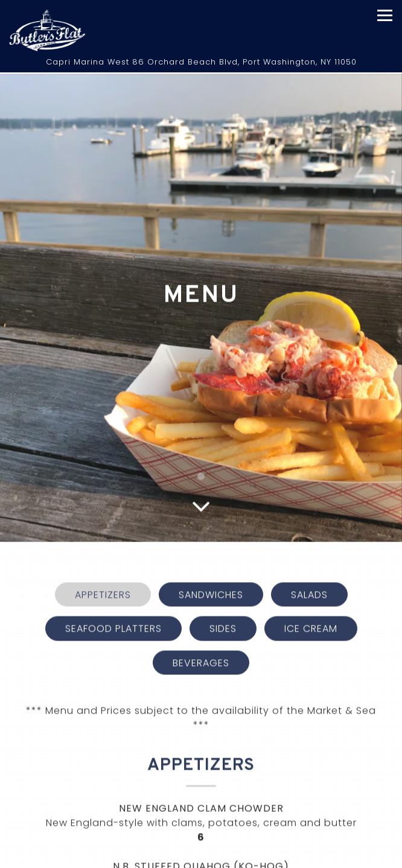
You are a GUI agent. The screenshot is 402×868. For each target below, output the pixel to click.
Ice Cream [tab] (311, 599)
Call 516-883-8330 (201, 856)
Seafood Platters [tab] (113, 599)
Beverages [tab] (201, 633)
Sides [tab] (223, 599)
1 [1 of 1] (201, 446)
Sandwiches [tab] (211, 565)
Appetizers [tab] (103, 565)
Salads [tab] (309, 565)
